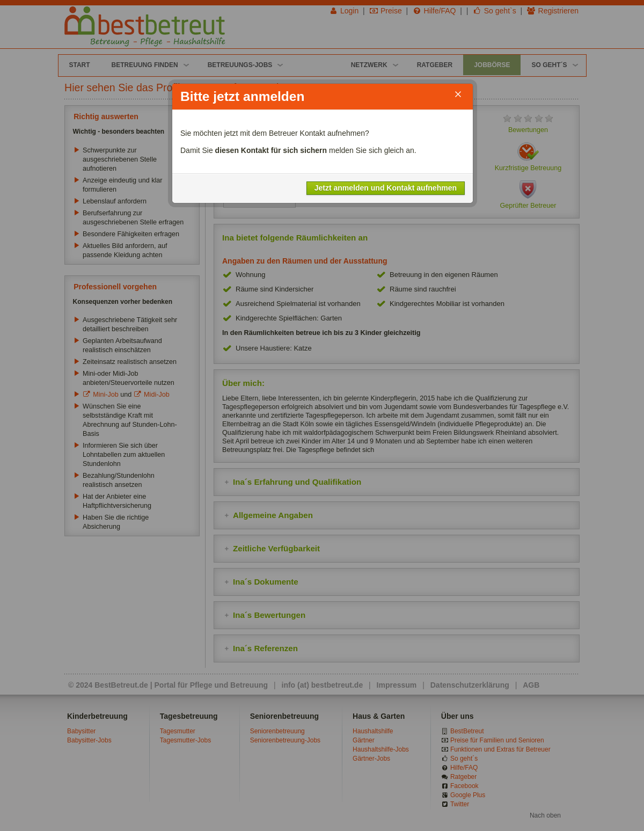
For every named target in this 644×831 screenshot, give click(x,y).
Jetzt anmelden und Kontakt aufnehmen (386, 188)
